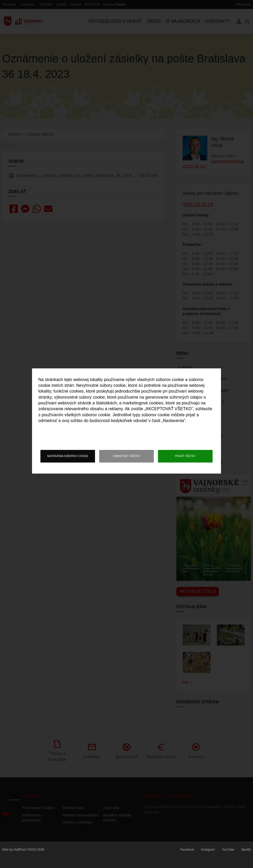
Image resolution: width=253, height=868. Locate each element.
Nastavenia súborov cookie (68, 456)
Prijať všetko (185, 456)
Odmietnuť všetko (127, 456)
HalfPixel (20, 850)
